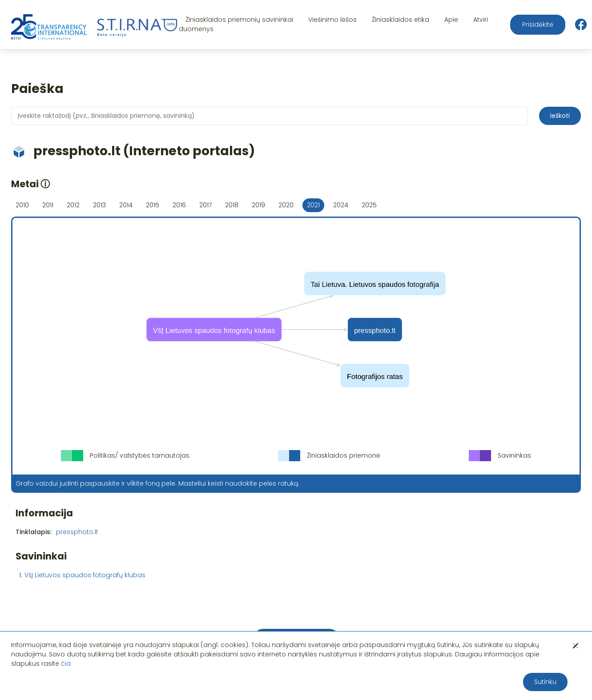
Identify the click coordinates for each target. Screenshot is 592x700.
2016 (179, 205)
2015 (153, 205)
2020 (286, 205)
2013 (99, 205)
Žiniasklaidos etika (401, 20)
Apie (451, 20)
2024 (341, 205)
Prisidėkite (538, 24)
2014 (126, 205)
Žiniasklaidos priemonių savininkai (239, 20)
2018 (232, 205)
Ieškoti (560, 116)
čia (66, 664)
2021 (313, 205)
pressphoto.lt (77, 532)
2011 (48, 205)
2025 (369, 205)
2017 (205, 205)
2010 (22, 205)
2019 (258, 205)
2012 (73, 205)
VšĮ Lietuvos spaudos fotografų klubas (85, 575)
